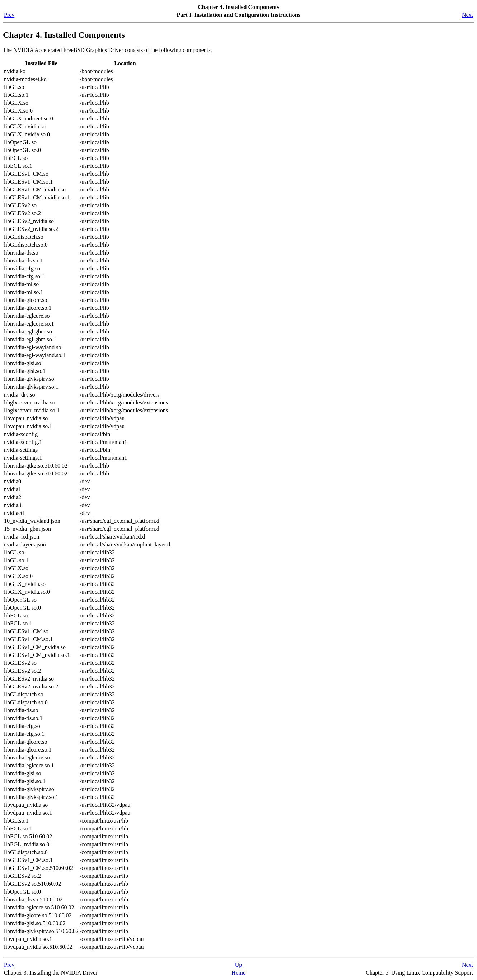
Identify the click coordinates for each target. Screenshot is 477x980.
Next (467, 15)
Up (239, 965)
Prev (9, 15)
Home (238, 973)
